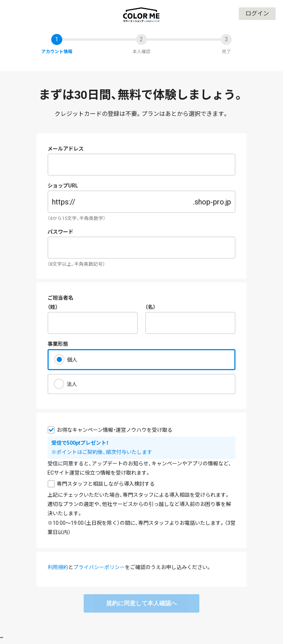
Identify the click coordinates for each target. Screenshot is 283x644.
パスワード (60, 232)
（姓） (53, 307)
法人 (72, 384)
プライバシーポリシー (99, 567)
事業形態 (58, 344)
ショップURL (63, 186)
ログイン (257, 13)
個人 (72, 360)
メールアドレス (66, 149)
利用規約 (58, 567)
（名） (150, 307)
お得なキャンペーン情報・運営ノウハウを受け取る (115, 430)
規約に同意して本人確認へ (141, 603)
